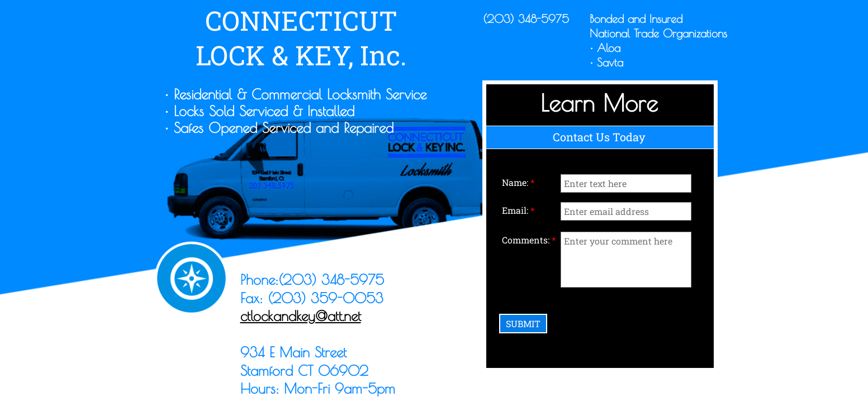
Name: (518, 183)
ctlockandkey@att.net (301, 316)
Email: (518, 210)
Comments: (529, 240)
